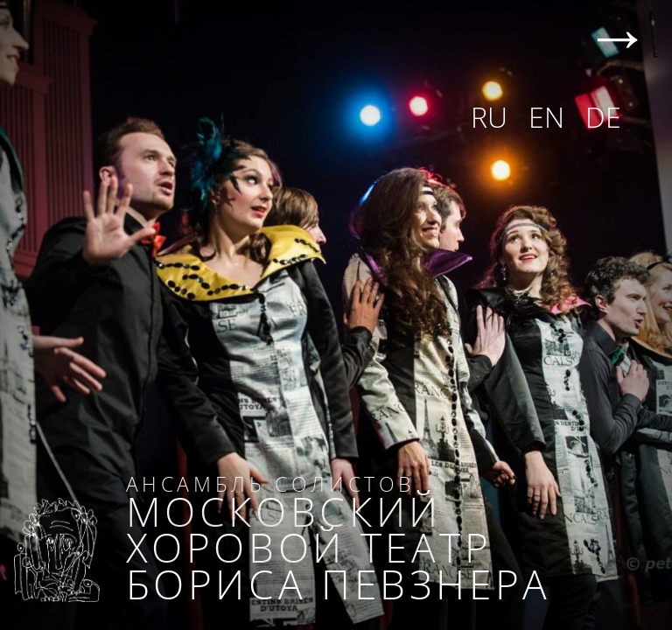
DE (603, 117)
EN (546, 117)
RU (489, 117)
